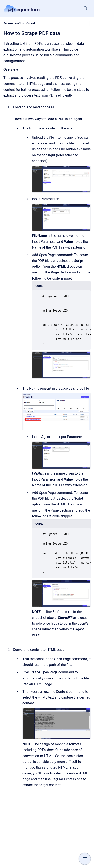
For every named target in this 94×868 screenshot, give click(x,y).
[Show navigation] (85, 859)
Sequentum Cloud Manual (19, 23)
